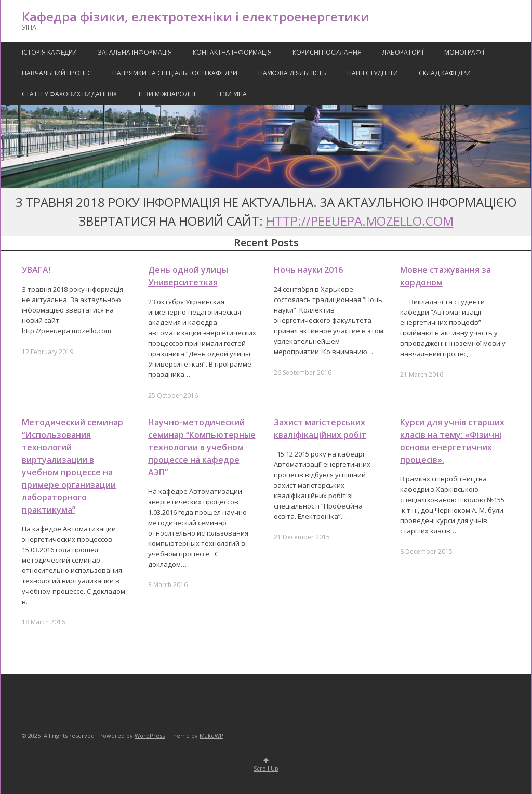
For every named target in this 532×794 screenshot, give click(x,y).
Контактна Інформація (232, 52)
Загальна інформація (135, 52)
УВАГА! (36, 270)
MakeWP (211, 736)
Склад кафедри (445, 73)
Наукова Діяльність (292, 73)
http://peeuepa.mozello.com (360, 221)
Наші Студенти (373, 73)
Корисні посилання (327, 52)
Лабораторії (403, 52)
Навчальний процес (57, 73)
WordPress (150, 736)
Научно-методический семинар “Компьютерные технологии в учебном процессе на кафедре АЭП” (202, 447)
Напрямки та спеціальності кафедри (175, 73)
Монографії (464, 52)
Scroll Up (266, 765)
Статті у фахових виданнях (69, 94)
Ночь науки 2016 (308, 270)
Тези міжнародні (167, 94)
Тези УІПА (231, 94)
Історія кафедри (49, 52)
